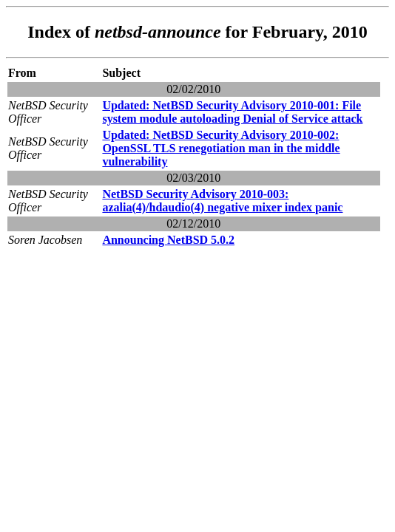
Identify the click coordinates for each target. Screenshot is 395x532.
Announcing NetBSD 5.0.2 (168, 240)
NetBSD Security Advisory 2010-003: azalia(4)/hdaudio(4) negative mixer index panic (222, 201)
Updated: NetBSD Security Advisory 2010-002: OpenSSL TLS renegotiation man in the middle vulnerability (221, 148)
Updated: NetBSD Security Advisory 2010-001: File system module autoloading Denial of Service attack (232, 112)
